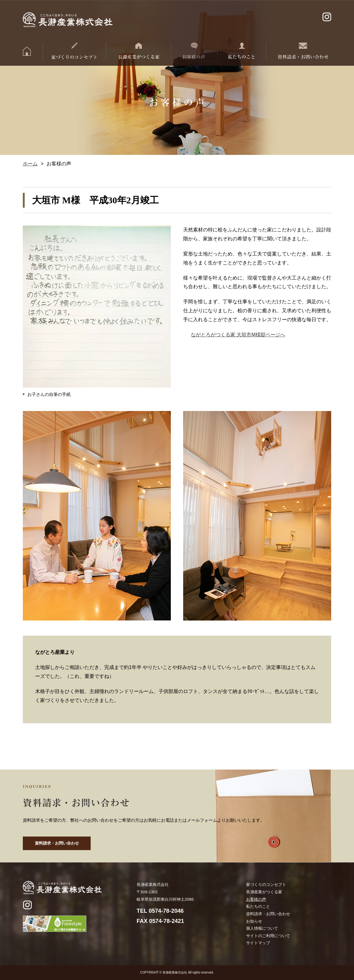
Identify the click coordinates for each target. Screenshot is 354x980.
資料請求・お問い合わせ (57, 843)
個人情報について (262, 928)
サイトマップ (258, 943)
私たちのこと (258, 906)
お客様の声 (256, 899)
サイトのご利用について (268, 936)
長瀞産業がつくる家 (264, 892)
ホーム (30, 164)
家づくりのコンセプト (266, 884)
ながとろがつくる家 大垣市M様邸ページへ (238, 335)
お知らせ (254, 921)
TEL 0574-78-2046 (160, 911)
